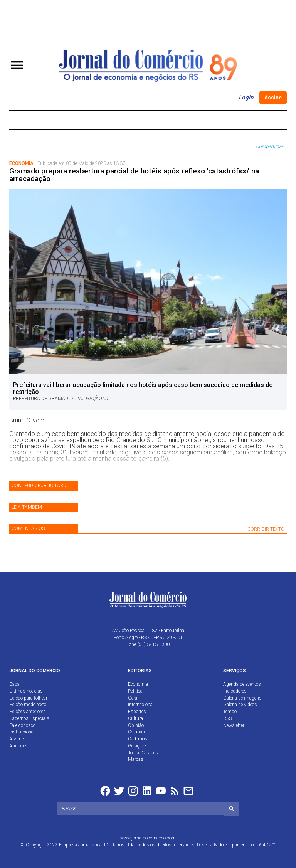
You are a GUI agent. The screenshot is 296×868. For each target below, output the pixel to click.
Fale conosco (22, 725)
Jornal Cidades (143, 753)
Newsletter (234, 725)
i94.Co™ (267, 845)
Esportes (137, 712)
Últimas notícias (26, 691)
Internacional (141, 705)
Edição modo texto (28, 705)
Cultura (135, 718)
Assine (273, 98)
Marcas (136, 759)
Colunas (136, 732)
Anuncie (18, 746)
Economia (138, 684)
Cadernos (138, 739)
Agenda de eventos (242, 684)
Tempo (230, 712)
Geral (133, 698)
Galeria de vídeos (240, 705)
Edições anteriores (28, 712)
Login (246, 98)
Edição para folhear (28, 698)
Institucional (22, 732)
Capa (14, 684)
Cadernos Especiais (29, 718)
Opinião (136, 725)
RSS (227, 718)
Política (135, 691)
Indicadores (235, 691)
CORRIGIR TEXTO (266, 529)
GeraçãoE (137, 746)
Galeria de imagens (242, 698)
